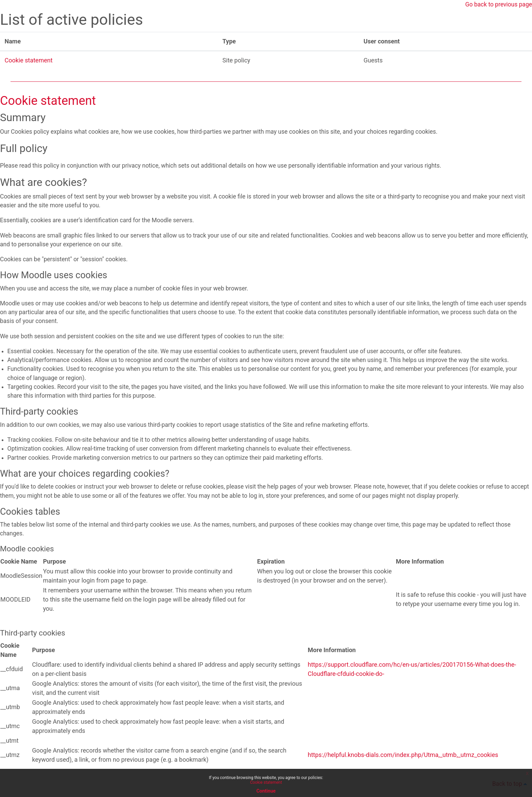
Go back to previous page (498, 5)
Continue (266, 791)
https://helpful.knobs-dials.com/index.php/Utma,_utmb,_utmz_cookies (403, 763)
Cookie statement (29, 61)
